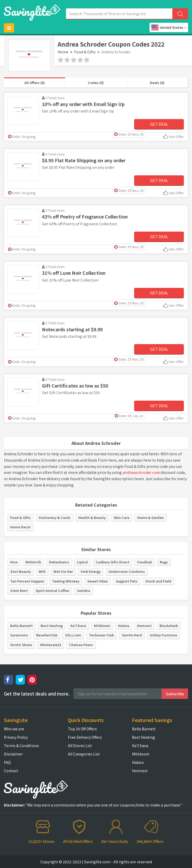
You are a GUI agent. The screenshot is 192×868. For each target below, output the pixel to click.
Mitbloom (102, 626)
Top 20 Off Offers (82, 729)
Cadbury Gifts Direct (113, 562)
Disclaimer (13, 754)
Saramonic (19, 635)
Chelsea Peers (81, 645)
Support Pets (127, 581)
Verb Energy (91, 571)
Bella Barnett (21, 626)
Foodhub (145, 562)
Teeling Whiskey (66, 581)
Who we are (14, 729)
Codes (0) (96, 83)
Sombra (84, 590)
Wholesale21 (51, 645)
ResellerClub (47, 635)
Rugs (164, 562)
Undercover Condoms (127, 571)
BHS (42, 571)
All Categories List (84, 754)
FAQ (7, 762)
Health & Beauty (92, 517)
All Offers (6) (35, 83)
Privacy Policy (16, 737)
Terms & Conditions (21, 746)
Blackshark (169, 626)
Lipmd (82, 562)
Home (63, 52)
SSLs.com (73, 635)
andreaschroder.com (141, 472)
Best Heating (52, 626)
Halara (124, 626)
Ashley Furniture (163, 635)
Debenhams (59, 562)
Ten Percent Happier (27, 581)
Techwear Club (102, 635)
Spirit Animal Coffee (52, 590)
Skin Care (122, 517)
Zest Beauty (21, 571)
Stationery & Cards (54, 517)
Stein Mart (19, 590)
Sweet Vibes (98, 581)
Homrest (144, 626)
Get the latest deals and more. (37, 694)
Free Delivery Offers (85, 737)
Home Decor (20, 527)
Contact (11, 771)
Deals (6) (157, 83)
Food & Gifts (85, 52)
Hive (14, 562)
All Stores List (80, 746)
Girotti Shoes (21, 645)
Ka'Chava (78, 626)
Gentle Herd (132, 635)
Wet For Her (63, 571)
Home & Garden (150, 517)
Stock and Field (158, 581)
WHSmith (33, 562)
